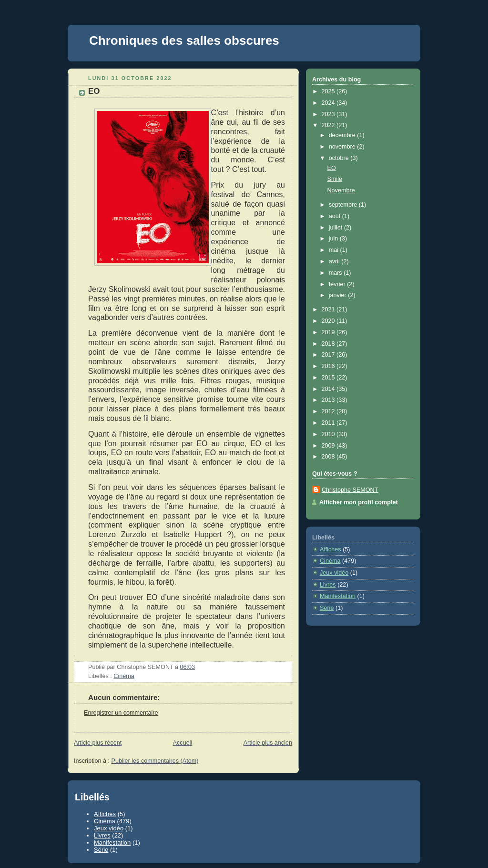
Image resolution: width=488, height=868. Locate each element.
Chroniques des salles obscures (184, 40)
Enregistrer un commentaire (121, 713)
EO (94, 91)
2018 (329, 344)
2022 (329, 125)
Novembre (341, 190)
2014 (329, 389)
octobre (340, 158)
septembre (344, 205)
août (335, 216)
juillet (336, 228)
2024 (329, 103)
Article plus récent (98, 743)
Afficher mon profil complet (359, 502)
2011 (329, 423)
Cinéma (124, 676)
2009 (329, 446)
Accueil (183, 743)
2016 (329, 366)
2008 (329, 457)
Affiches (330, 549)
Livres (328, 585)
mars (336, 273)
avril (335, 261)
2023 (329, 114)
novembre (343, 147)
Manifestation (338, 596)
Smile (335, 179)
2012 (329, 411)
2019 (329, 332)
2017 (329, 355)
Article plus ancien (268, 743)
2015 (329, 378)
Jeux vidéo (334, 573)
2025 (329, 91)
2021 (329, 309)
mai (335, 250)
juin (334, 239)
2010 (329, 434)
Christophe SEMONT (350, 490)
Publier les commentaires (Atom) (155, 761)
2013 (329, 400)
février (338, 284)
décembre (343, 135)
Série (327, 608)
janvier (339, 295)
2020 (329, 321)
